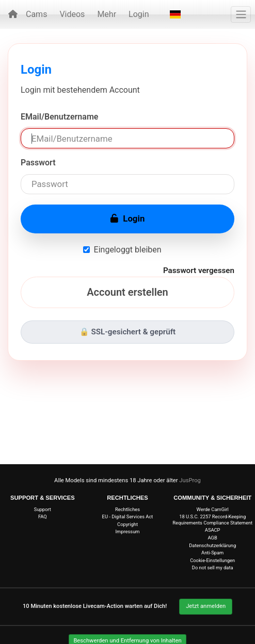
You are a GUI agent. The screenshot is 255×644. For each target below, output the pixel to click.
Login (139, 14)
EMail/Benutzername (59, 117)
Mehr (107, 14)
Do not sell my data (213, 567)
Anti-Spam (212, 553)
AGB (213, 538)
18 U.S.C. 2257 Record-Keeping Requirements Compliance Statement (212, 519)
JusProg (190, 480)
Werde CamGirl (213, 509)
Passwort (38, 163)
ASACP (213, 530)
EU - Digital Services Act (128, 516)
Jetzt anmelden (206, 606)
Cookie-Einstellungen (212, 560)
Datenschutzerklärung (212, 545)
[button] (175, 14)
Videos (72, 14)
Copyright (128, 524)
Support (43, 509)
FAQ (43, 516)
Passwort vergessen (199, 270)
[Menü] (241, 14)
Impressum (128, 531)
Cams (36, 14)
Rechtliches (128, 509)
